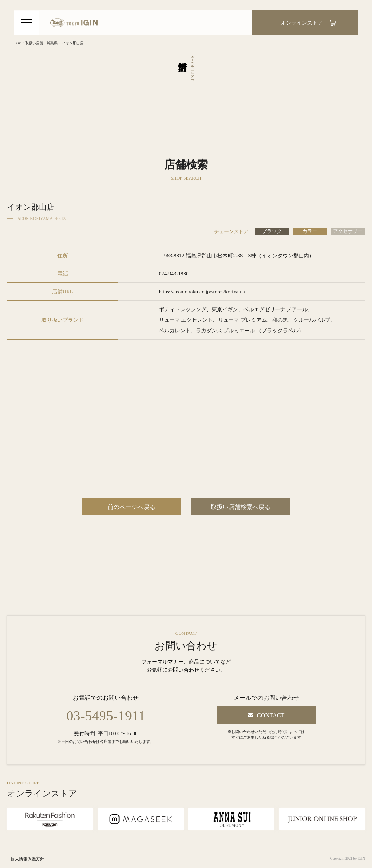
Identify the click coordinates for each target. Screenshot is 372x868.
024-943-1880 (174, 274)
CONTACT (271, 715)
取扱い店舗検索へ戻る (240, 507)
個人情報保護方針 (27, 859)
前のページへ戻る (132, 507)
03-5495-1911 (106, 716)
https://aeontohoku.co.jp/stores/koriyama (202, 292)
